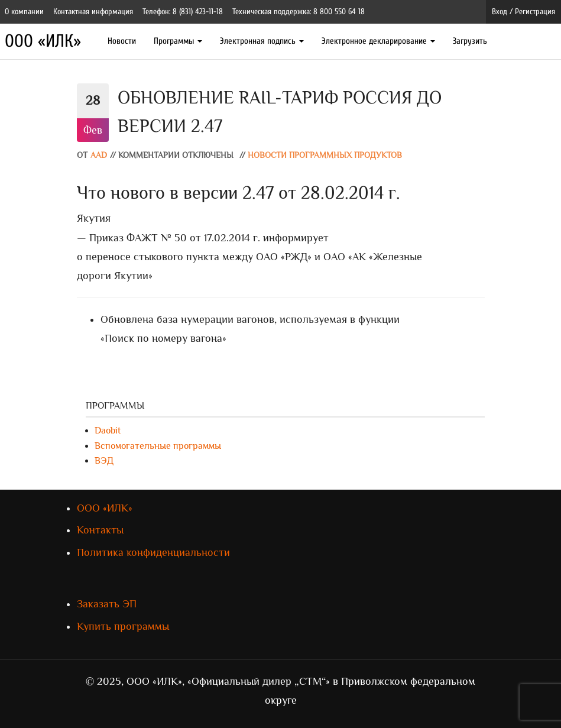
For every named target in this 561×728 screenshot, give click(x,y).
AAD (99, 155)
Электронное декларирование (378, 41)
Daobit (108, 431)
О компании (24, 12)
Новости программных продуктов (325, 155)
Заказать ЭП (107, 604)
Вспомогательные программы (158, 446)
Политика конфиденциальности (153, 552)
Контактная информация (93, 12)
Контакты (100, 530)
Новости (122, 41)
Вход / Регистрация (523, 12)
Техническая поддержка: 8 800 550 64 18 (299, 12)
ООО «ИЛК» (43, 41)
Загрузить (470, 41)
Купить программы (123, 626)
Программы (178, 41)
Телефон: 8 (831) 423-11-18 (183, 12)
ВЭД (104, 461)
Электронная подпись (262, 41)
